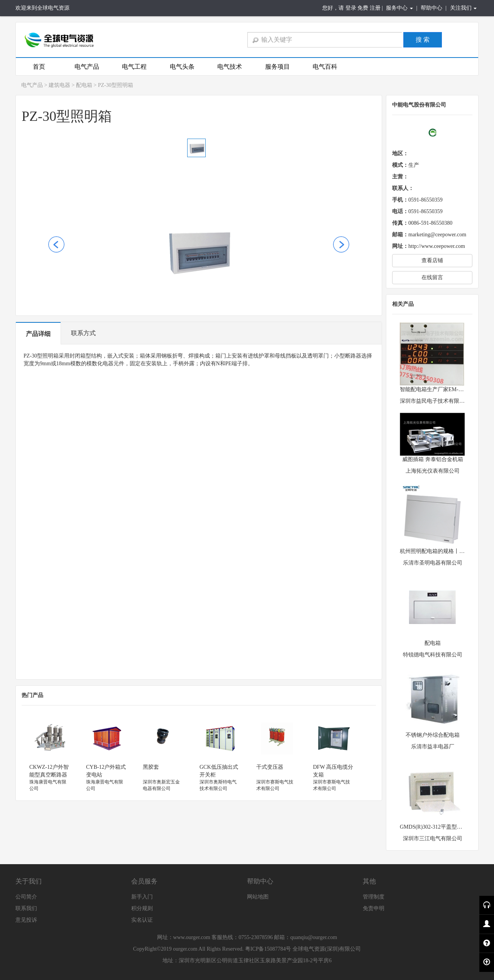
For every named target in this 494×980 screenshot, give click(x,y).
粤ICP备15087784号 (268, 949)
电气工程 (134, 67)
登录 (351, 8)
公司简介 (26, 897)
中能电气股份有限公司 (419, 105)
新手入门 (142, 897)
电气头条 (182, 67)
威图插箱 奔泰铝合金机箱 (433, 459)
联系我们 (26, 908)
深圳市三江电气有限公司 (433, 838)
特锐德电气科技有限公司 (433, 655)
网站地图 (258, 897)
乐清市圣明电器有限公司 (433, 563)
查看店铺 (432, 260)
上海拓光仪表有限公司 (433, 471)
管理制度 (374, 897)
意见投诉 (26, 920)
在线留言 (432, 277)
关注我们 (464, 8)
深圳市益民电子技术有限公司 (435, 401)
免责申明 (374, 908)
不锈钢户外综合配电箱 (433, 735)
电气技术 (230, 67)
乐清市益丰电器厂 (433, 747)
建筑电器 (59, 85)
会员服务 (144, 881)
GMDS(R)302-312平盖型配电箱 (436, 827)
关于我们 (29, 881)
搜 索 (423, 40)
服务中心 (399, 8)
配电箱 (84, 85)
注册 (375, 8)
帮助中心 (431, 8)
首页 (39, 67)
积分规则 (142, 908)
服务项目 (277, 67)
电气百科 (325, 67)
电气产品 (87, 67)
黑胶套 (151, 767)
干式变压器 (270, 767)
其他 (369, 881)
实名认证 (142, 920)
